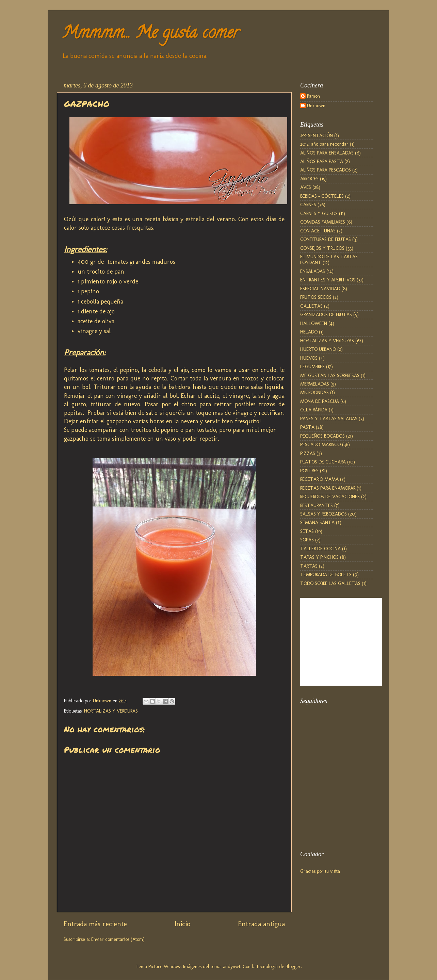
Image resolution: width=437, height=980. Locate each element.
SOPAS (307, 540)
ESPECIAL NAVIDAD (320, 289)
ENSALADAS (313, 271)
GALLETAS (311, 306)
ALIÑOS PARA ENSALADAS (327, 153)
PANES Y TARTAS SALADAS (329, 419)
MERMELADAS (315, 384)
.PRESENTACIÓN (317, 135)
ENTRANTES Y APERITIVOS (328, 280)
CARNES (308, 205)
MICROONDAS (314, 392)
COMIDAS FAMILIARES (323, 222)
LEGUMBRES (312, 366)
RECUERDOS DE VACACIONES (330, 496)
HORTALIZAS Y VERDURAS (111, 711)
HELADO (309, 332)
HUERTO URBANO (318, 349)
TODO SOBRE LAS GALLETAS (330, 583)
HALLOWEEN (314, 323)
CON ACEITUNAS (318, 231)
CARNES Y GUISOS (319, 213)
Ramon (313, 96)
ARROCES (309, 179)
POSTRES (309, 471)
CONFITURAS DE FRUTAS (326, 239)
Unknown (316, 106)
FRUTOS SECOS (316, 297)
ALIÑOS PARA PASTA (322, 161)
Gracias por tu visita (320, 871)
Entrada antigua (261, 924)
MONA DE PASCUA (320, 401)
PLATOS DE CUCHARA (323, 462)
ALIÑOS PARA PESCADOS (326, 170)
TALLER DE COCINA (320, 549)
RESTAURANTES (317, 505)
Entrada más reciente (95, 924)
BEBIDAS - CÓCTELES (322, 196)
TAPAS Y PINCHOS (319, 557)
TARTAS (309, 566)
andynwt (232, 966)
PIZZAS (308, 453)
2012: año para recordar (324, 144)
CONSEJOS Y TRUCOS (322, 248)
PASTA (307, 427)
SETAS (307, 531)
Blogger (293, 966)
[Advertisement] (334, 805)
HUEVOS (309, 358)
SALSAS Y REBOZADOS (323, 514)
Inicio (182, 924)
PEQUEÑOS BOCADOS (322, 436)
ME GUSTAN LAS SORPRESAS (330, 375)
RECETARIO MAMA (319, 479)
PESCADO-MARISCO (320, 444)
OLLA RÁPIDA (314, 410)
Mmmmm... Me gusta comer (150, 34)
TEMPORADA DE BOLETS (326, 574)
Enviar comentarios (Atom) (118, 939)
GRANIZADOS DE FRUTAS (326, 314)
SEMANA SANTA (317, 522)
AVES (306, 187)
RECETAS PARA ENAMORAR (328, 488)
